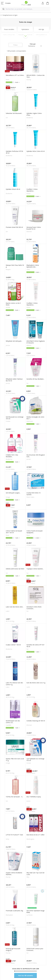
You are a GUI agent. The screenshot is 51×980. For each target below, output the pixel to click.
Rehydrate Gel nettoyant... (14, 341)
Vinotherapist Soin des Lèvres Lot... (13, 722)
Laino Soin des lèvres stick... (15, 607)
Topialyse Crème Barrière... (35, 569)
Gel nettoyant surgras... (13, 493)
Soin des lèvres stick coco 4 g (36, 683)
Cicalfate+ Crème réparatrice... (32, 190)
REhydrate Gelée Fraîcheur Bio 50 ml (14, 380)
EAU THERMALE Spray (34, 797)
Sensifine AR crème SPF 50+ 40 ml (35, 646)
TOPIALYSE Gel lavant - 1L (14, 797)
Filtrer (16, 45)
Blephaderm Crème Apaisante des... (33, 266)
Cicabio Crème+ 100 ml (13, 645)
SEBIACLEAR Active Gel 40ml (15, 569)
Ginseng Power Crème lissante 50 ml (34, 228)
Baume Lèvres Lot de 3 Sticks (13, 304)
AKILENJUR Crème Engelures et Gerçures (36, 342)
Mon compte (43, 3)
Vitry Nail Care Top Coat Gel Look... (35, 874)
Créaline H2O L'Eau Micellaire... (12, 456)
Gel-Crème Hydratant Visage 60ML (35, 912)
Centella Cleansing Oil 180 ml (36, 721)
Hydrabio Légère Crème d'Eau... (34, 114)
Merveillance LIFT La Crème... (15, 75)
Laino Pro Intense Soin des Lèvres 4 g (14, 684)
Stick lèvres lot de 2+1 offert (35, 835)
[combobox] (25, 9)
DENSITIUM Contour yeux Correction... (35, 950)
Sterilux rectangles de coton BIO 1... (35, 418)
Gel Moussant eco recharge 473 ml (15, 418)
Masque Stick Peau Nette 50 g (15, 266)
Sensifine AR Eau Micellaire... (35, 379)
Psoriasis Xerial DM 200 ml (14, 227)
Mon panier (48, 4)
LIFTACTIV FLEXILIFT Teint (14, 835)
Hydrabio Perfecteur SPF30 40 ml (14, 152)
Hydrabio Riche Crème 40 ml (36, 151)
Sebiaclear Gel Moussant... (14, 113)
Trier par (33, 44)
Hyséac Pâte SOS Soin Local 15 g (15, 760)
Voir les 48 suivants (26, 976)
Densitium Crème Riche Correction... (34, 608)
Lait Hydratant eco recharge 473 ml (35, 760)
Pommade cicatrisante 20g (14, 911)
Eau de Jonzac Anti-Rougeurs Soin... (36, 456)
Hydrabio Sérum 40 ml (13, 189)
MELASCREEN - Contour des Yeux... (36, 76)
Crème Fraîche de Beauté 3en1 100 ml (14, 532)
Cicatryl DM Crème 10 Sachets (33, 494)
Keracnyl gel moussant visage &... (13, 950)
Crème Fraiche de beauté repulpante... (35, 532)
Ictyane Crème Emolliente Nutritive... (14, 874)
